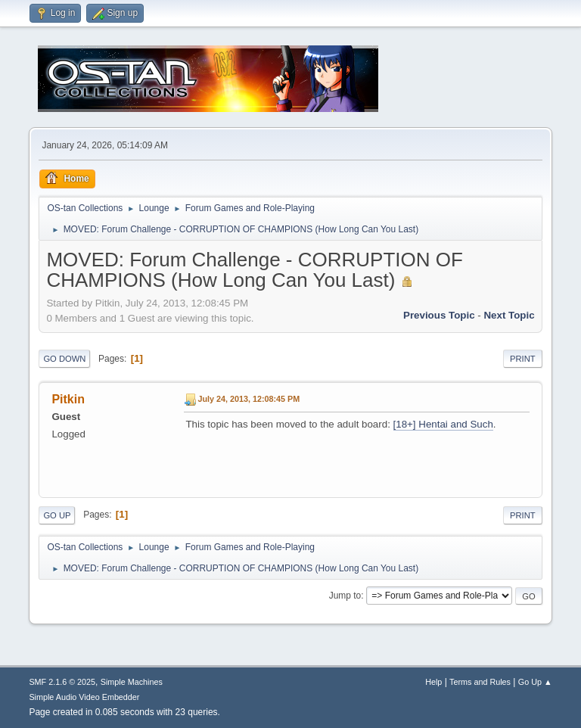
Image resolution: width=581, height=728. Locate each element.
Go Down (64, 359)
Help (433, 682)
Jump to (345, 596)
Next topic (509, 315)
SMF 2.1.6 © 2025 (62, 682)
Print (523, 359)
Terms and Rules (480, 682)
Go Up (57, 515)
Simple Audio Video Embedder (84, 697)
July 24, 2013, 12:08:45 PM (249, 399)
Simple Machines (132, 682)
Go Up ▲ (535, 682)
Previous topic (439, 315)
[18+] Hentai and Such (443, 424)
